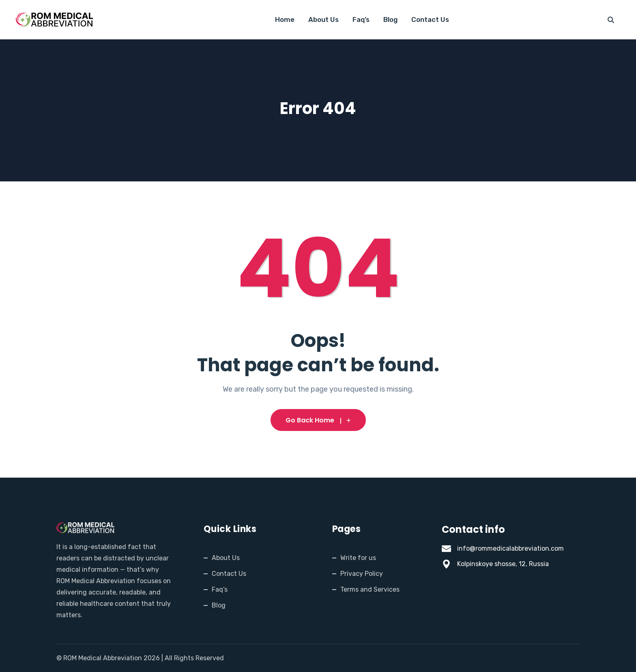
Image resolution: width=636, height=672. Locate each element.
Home (285, 19)
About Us (323, 19)
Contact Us (430, 19)
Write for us (358, 558)
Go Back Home (318, 420)
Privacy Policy (362, 574)
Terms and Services (370, 589)
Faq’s (361, 19)
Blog (390, 19)
